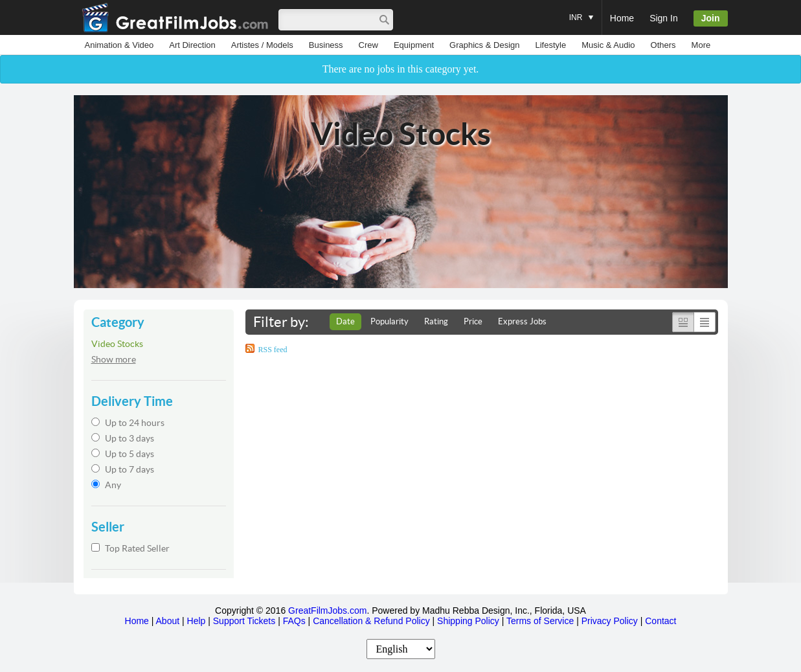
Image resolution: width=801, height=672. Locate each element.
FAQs (294, 621)
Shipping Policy (468, 621)
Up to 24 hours (128, 423)
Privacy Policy (610, 621)
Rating (436, 321)
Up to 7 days (123, 469)
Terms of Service (540, 621)
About (168, 621)
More (701, 45)
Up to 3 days (123, 438)
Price (473, 321)
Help (197, 621)
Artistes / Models (262, 45)
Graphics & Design (484, 45)
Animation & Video (119, 45)
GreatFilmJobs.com (327, 610)
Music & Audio (608, 45)
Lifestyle (550, 45)
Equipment (414, 45)
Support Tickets (244, 621)
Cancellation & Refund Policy (371, 621)
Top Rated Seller (130, 548)
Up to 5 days (123, 454)
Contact (660, 621)
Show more (114, 359)
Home (622, 18)
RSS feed (273, 350)
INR (581, 11)
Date (345, 321)
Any (106, 485)
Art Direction (192, 45)
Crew (368, 45)
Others (663, 45)
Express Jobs (522, 321)
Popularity (389, 321)
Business (326, 45)
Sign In (664, 18)
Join (711, 18)
